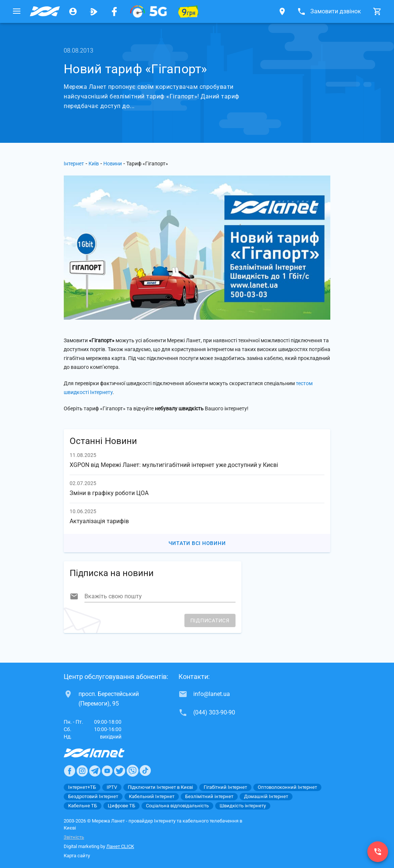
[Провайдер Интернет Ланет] (103, 753)
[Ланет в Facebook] (70, 771)
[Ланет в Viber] (133, 771)
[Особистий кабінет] (73, 11)
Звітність (74, 837)
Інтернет (74, 164)
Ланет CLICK (120, 846)
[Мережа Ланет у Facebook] (114, 11)
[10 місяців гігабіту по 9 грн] (188, 11)
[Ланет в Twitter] (120, 771)
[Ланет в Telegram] (95, 771)
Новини (113, 164)
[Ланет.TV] (94, 11)
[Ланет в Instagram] (82, 771)
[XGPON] (148, 11)
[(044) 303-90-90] (378, 852)
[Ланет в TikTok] (145, 771)
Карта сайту (77, 856)
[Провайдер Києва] (45, 11)
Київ (94, 164)
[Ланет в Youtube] (107, 771)
